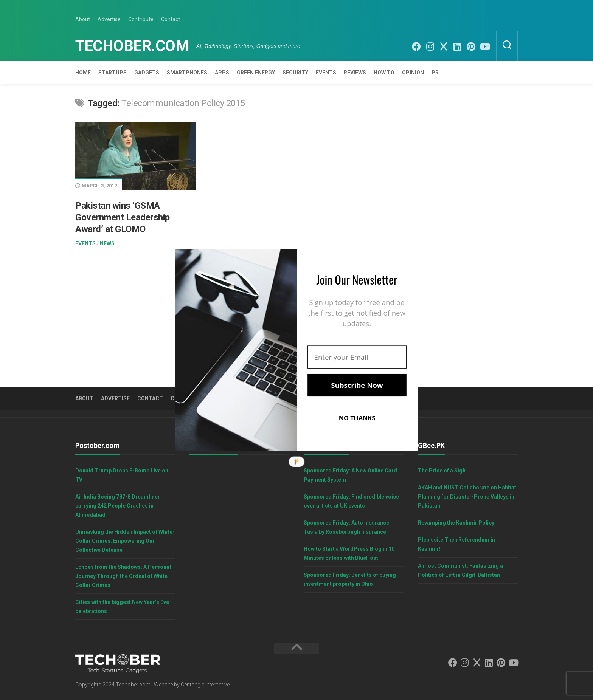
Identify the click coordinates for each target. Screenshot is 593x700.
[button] (357, 280)
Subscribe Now (357, 385)
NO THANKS (357, 418)
